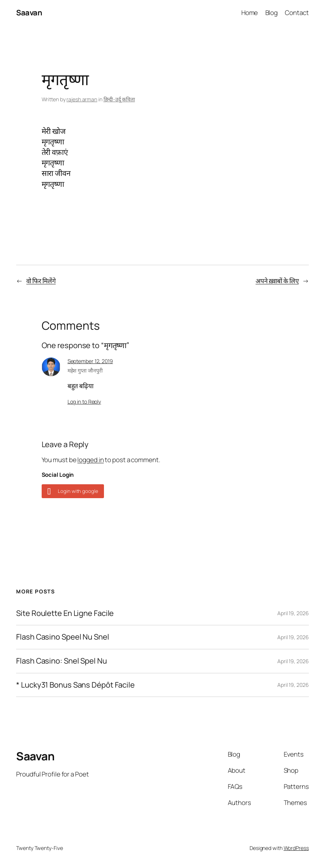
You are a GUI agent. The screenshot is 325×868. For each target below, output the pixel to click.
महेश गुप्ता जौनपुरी (85, 370)
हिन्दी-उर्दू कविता (119, 99)
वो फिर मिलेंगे (41, 281)
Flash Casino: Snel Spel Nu (61, 661)
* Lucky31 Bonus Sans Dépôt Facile (75, 685)
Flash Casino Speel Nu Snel (62, 637)
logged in (90, 460)
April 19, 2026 (293, 613)
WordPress (296, 848)
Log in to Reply (84, 402)
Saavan (29, 13)
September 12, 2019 (90, 361)
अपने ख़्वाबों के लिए (277, 281)
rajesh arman (82, 99)
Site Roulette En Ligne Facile (65, 613)
